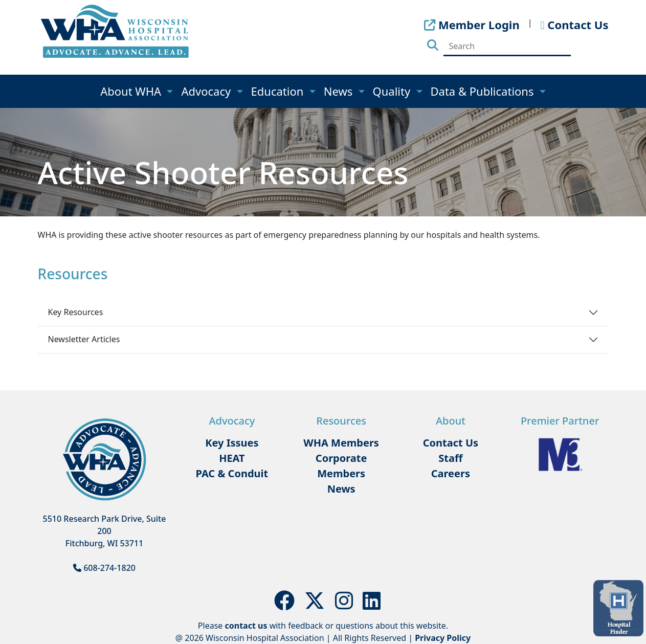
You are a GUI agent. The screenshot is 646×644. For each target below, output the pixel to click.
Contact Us (451, 443)
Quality (393, 91)
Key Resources (76, 312)
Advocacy (207, 91)
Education (279, 91)
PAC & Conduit (232, 473)
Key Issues (232, 443)
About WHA (132, 91)
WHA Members (341, 443)
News (340, 91)
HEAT (232, 458)
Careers (451, 473)
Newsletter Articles (84, 339)
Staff (450, 458)
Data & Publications (484, 91)
